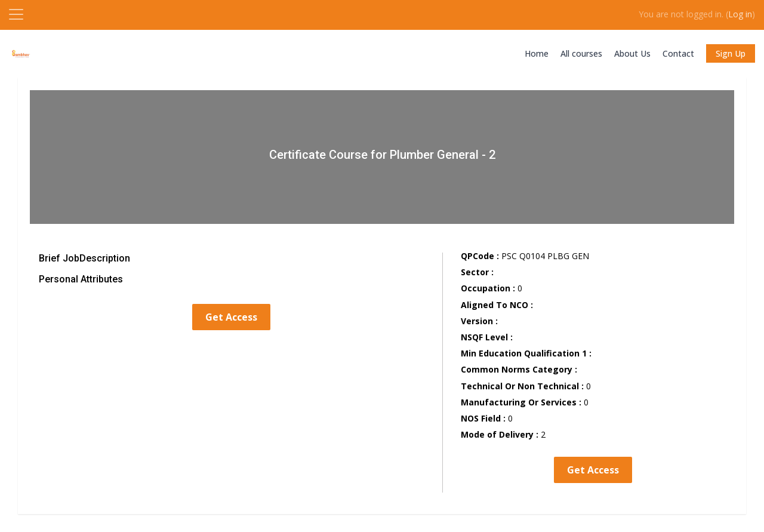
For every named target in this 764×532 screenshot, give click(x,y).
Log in (740, 14)
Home (537, 53)
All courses (581, 53)
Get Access (231, 317)
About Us (632, 53)
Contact (678, 53)
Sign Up (731, 53)
